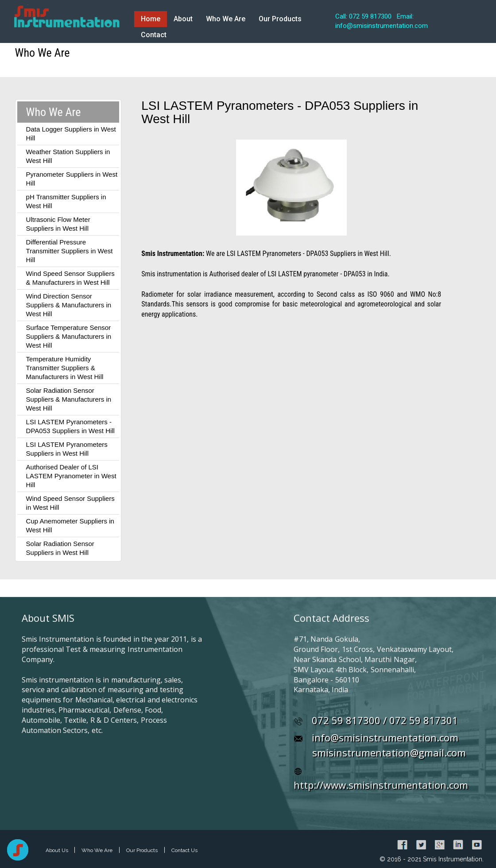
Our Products (280, 19)
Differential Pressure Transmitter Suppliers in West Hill (70, 251)
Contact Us (184, 850)
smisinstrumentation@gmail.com (389, 752)
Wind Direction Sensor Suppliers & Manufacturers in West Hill (69, 305)
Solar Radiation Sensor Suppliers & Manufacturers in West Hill (69, 399)
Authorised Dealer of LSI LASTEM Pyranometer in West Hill (71, 476)
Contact (154, 35)
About (183, 19)
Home (151, 19)
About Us (58, 850)
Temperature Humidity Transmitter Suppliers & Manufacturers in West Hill (65, 368)
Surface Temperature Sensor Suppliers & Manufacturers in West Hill (69, 336)
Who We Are (226, 19)
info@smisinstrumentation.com (385, 737)
